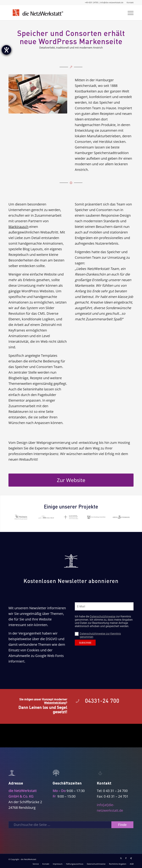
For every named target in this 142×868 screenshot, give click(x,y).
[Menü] (129, 13)
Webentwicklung (55, 702)
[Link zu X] (121, 858)
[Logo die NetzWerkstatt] (38, 13)
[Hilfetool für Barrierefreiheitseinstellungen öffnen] (6, 50)
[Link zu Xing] (131, 858)
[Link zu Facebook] (126, 858)
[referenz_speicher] (38, 94)
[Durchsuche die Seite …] (71, 825)
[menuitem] (129, 3)
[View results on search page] (122, 825)
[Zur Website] (71, 480)
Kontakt (130, 2)
